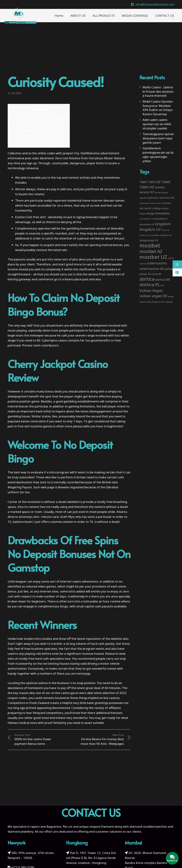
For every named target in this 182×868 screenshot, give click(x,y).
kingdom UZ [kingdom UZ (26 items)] (150, 229)
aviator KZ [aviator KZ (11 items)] (147, 192)
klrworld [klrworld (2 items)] (165, 230)
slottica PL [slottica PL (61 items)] (150, 285)
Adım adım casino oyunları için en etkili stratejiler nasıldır (157, 124)
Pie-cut (68, 826)
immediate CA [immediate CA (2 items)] (146, 219)
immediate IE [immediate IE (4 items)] (161, 219)
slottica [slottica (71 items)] (147, 279)
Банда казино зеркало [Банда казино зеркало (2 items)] (162, 302)
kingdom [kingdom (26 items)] (163, 224)
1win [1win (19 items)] (143, 182)
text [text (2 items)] (162, 285)
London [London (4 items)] (155, 235)
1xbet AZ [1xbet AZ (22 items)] (147, 187)
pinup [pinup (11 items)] (169, 269)
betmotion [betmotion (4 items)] (153, 198)
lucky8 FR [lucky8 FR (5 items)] (153, 240)
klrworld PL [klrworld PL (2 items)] (145, 235)
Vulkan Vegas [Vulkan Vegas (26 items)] (151, 290)
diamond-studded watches (148, 826)
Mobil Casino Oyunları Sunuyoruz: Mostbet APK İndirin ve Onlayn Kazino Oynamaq (158, 108)
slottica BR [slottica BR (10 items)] (163, 280)
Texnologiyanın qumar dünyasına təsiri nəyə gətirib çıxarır (158, 138)
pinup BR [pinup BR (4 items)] (156, 274)
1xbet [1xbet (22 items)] (166, 182)
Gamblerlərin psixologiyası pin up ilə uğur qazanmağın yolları (158, 154)
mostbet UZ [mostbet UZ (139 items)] (153, 257)
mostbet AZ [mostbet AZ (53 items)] (151, 251)
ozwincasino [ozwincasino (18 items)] (157, 263)
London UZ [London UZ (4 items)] (166, 235)
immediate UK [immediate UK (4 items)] (147, 224)
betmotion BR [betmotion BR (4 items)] (167, 198)
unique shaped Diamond (96, 826)
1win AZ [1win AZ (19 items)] (154, 182)
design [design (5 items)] (151, 213)
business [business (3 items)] (167, 203)
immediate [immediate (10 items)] (162, 213)
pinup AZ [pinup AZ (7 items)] (145, 274)
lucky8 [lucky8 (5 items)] (143, 240)
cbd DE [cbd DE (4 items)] (148, 208)
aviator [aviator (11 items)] (160, 187)
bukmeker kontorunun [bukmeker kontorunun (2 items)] (150, 203)
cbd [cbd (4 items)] (141, 208)
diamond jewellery (21, 831)
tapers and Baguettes (46, 826)
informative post (19, 158)
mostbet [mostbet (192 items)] (150, 245)
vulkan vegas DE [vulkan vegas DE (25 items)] (153, 296)
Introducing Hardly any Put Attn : (41, 142)
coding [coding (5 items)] (156, 208)
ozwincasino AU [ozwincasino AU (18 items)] (152, 269)
